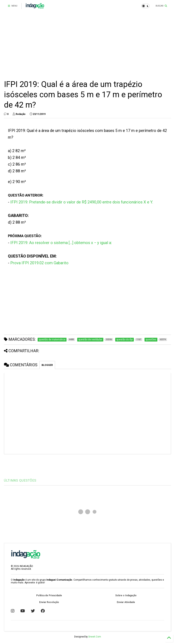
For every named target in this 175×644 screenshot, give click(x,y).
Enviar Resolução (49, 602)
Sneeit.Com (95, 637)
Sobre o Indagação (126, 595)
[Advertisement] (87, 46)
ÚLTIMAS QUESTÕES (20, 480)
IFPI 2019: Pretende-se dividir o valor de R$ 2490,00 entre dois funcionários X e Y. (82, 202)
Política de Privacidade (49, 595)
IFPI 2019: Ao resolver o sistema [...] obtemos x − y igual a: (61, 243)
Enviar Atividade (126, 602)
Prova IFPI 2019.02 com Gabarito (39, 263)
